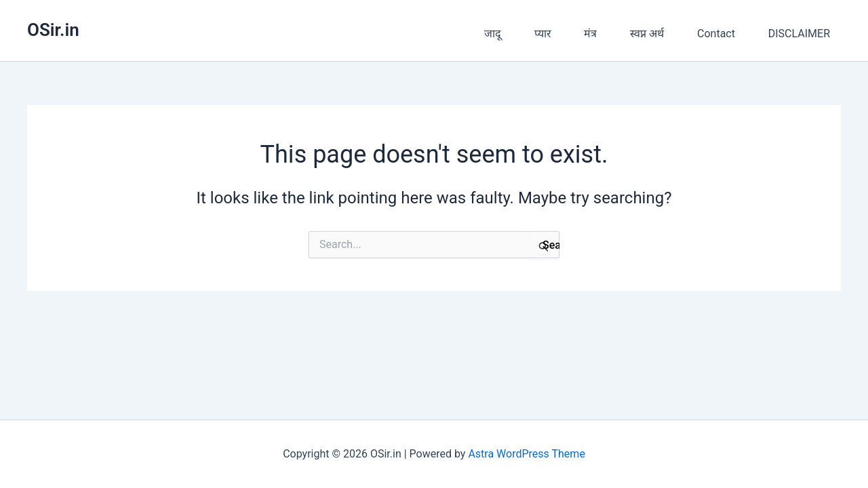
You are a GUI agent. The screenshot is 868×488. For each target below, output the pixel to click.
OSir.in (53, 30)
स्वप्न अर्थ (647, 34)
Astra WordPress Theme (526, 454)
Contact (716, 34)
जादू (493, 34)
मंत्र (590, 34)
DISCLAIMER (799, 34)
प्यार (543, 34)
